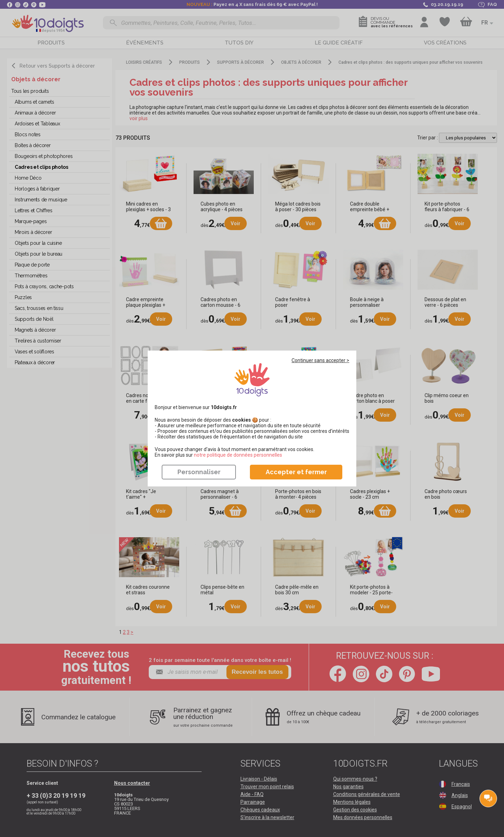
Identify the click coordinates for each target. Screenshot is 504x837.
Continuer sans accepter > (320, 360)
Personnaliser (199, 472)
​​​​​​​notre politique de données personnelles (238, 455)
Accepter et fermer (296, 472)
